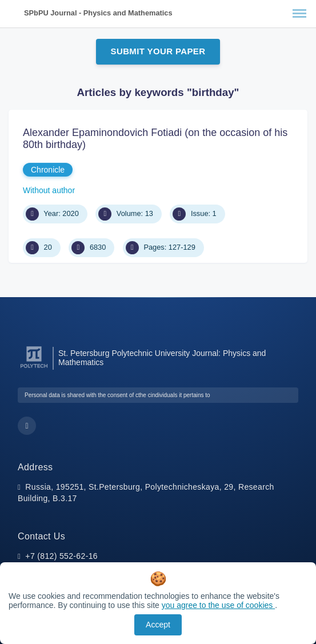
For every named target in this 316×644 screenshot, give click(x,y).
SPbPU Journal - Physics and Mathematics (98, 13)
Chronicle (48, 170)
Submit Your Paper (158, 51)
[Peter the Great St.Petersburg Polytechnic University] (34, 368)
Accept (158, 625)
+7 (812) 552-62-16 (61, 556)
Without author (49, 190)
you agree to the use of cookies (218, 605)
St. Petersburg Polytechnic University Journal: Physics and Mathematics (162, 358)
